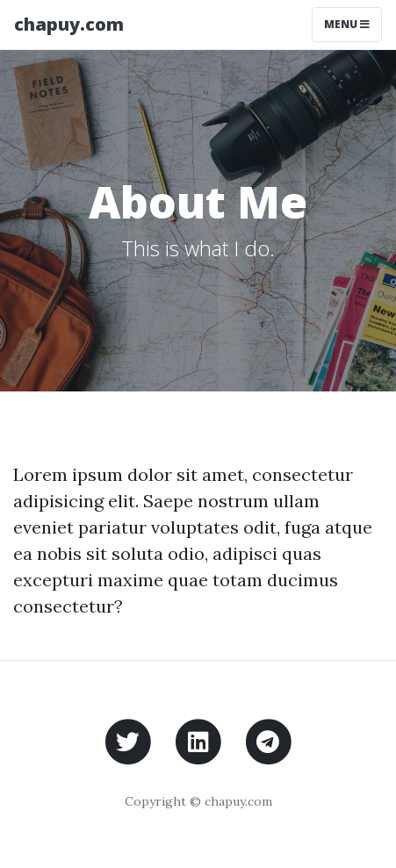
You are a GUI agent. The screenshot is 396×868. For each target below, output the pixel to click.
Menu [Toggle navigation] (347, 24)
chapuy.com (69, 24)
